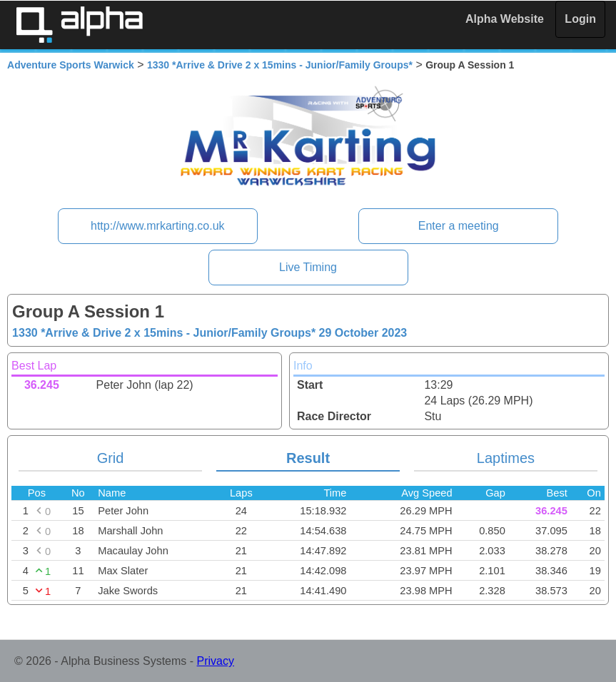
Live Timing (308, 267)
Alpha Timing (79, 25)
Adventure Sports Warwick (71, 65)
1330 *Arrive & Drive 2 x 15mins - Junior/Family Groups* (280, 65)
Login (580, 19)
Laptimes (506, 458)
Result (308, 458)
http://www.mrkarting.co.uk (158, 226)
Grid (111, 458)
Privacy (216, 661)
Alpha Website (505, 19)
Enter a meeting (459, 226)
